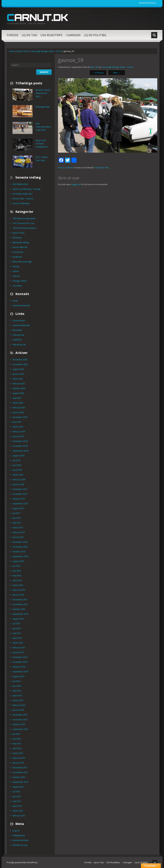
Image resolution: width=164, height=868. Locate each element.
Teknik (16, 271)
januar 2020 (18, 412)
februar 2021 (19, 384)
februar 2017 (19, 532)
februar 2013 (19, 758)
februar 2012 (19, 816)
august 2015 (18, 619)
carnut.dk (37, 17)
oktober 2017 (19, 499)
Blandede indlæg (21, 242)
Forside (13, 35)
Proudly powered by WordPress (22, 862)
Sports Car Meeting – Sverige (27, 189)
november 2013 (20, 720)
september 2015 (20, 614)
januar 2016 (18, 595)
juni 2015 (17, 628)
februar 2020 (19, 408)
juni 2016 (17, 571)
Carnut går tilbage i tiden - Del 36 (46, 51)
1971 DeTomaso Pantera (24, 228)
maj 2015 (17, 633)
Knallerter (17, 257)
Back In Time (23, 51)
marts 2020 (18, 403)
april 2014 (17, 696)
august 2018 (18, 456)
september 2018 (20, 451)
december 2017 (20, 489)
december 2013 (20, 715)
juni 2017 (17, 518)
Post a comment (66, 168)
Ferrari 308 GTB (20, 247)
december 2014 (20, 657)
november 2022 (20, 364)
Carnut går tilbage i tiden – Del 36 (117, 67)
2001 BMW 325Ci (20, 184)
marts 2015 (18, 643)
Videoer (16, 276)
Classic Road (19, 320)
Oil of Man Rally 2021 (23, 194)
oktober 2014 (19, 667)
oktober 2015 (19, 609)
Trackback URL (102, 168)
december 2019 (20, 417)
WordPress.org (20, 845)
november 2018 (20, 446)
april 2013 (17, 748)
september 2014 (20, 672)
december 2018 (20, 441)
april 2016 (17, 580)
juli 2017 (16, 513)
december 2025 (20, 360)
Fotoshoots (18, 252)
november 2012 (20, 772)
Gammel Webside (21, 305)
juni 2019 (17, 422)
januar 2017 (18, 537)
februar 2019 (19, 432)
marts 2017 (18, 528)
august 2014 (18, 676)
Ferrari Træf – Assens (23, 199)
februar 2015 (19, 648)
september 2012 (20, 782)
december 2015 (20, 600)
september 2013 (20, 729)
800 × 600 (94, 67)
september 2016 (20, 556)
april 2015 (17, 638)
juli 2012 (16, 792)
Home (12, 51)
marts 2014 (18, 700)
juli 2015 (16, 624)
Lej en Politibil (95, 35)
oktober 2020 (19, 388)
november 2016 (20, 547)
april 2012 (17, 806)
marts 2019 (18, 427)
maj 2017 (17, 523)
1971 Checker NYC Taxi (23, 223)
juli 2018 (16, 460)
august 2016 (18, 561)
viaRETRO (17, 340)
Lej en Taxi (29, 35)
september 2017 (20, 504)
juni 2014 (17, 686)
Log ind (16, 831)
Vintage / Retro (20, 281)
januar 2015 (18, 652)
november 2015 (20, 604)
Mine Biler (17, 330)
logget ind (76, 184)
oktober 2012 (19, 777)
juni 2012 (17, 796)
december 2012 (20, 768)
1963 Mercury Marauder (24, 218)
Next (117, 73)
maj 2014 (17, 691)
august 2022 (18, 369)
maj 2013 (17, 744)
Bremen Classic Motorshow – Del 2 (43, 93)
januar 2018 (18, 484)
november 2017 (20, 494)
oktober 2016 (19, 552)
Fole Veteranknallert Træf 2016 (43, 127)
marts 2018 (18, 475)
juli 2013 (16, 734)
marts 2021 (18, 379)
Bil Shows (17, 238)
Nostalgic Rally (43, 107)
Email (15, 301)
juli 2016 (16, 566)
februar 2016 (19, 590)
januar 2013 (18, 763)
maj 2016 (17, 576)
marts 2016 (18, 585)
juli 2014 (16, 681)
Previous (98, 73)
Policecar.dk (18, 335)
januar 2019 (18, 436)
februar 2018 (19, 480)
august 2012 (18, 787)
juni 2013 (17, 739)
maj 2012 (17, 801)
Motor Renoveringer (22, 262)
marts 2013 (18, 753)
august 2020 (18, 393)
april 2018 (17, 470)
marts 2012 (18, 811)
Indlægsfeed (19, 835)
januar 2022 (18, 374)
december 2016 (20, 542)
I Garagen (73, 35)
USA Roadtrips (51, 35)
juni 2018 (17, 465)
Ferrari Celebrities (21, 203)
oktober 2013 (19, 724)
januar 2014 (18, 710)
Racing (16, 266)
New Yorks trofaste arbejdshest (42, 144)
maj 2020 (17, 398)
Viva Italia (17, 286)
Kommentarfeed (20, 840)
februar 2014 (19, 705)
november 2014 (20, 662)
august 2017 (18, 508)
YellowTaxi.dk (19, 344)
